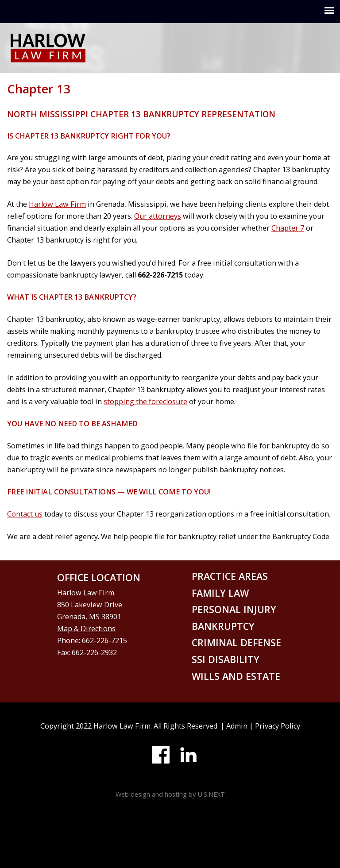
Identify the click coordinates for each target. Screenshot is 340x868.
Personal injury (234, 609)
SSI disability (226, 659)
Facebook (161, 755)
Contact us (25, 514)
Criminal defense (236, 642)
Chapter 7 (288, 228)
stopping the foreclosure (145, 401)
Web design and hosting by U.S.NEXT (170, 794)
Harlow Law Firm (57, 204)
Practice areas (230, 576)
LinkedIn (188, 755)
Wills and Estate (236, 676)
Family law (220, 593)
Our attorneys (158, 216)
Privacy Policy (278, 726)
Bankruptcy (223, 626)
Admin (237, 726)
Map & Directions (86, 629)
